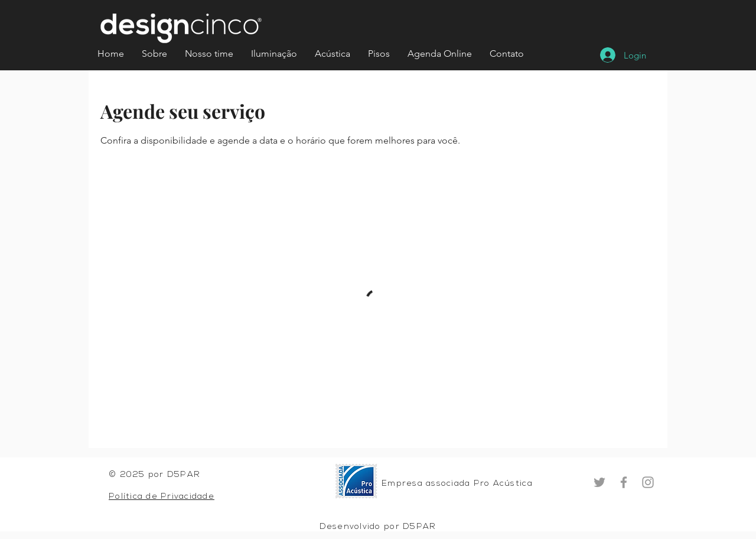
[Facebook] (624, 482)
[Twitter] (599, 482)
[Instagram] (648, 482)
